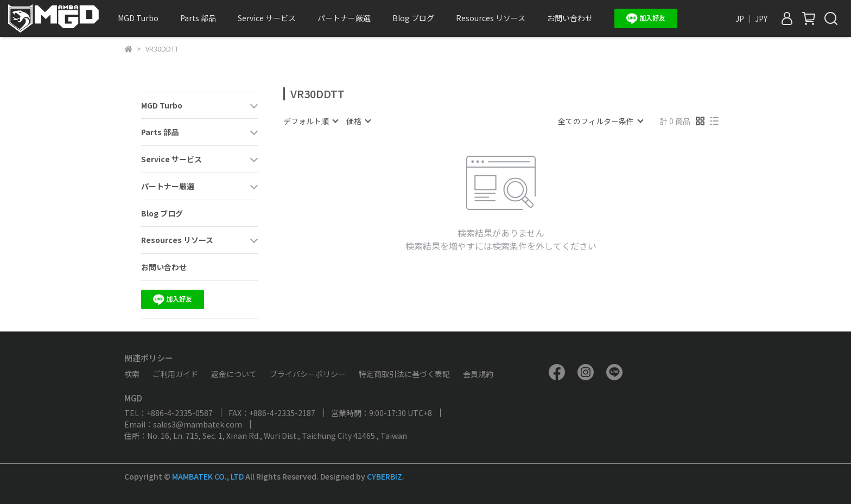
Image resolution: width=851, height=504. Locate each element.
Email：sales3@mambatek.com (183, 424)
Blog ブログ (413, 18)
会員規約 (478, 374)
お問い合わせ (570, 18)
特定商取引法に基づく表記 (404, 374)
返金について (234, 374)
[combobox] (310, 121)
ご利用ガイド (175, 374)
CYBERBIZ (385, 476)
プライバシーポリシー (308, 374)
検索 (132, 374)
